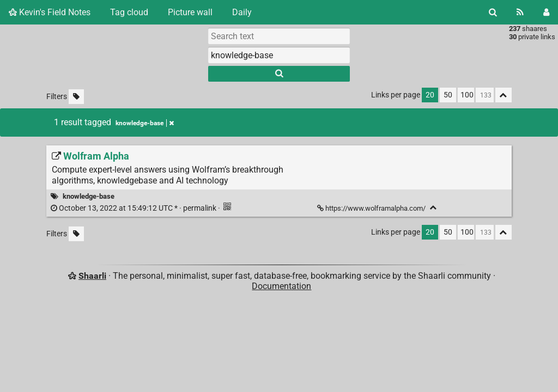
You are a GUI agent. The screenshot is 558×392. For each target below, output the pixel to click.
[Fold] (433, 208)
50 (448, 95)
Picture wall (190, 12)
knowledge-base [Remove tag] (145, 123)
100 (467, 95)
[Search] (493, 12)
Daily (242, 12)
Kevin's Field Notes (50, 12)
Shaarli (92, 276)
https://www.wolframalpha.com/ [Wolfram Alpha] (372, 208)
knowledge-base (89, 196)
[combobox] (279, 55)
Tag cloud (129, 12)
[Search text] (279, 36)
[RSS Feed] (520, 12)
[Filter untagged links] (76, 97)
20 (430, 95)
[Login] (546, 12)
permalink (134, 208)
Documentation (281, 286)
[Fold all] (504, 95)
